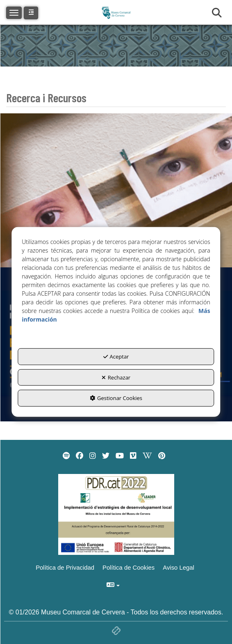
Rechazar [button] (116, 377)
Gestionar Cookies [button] (116, 398)
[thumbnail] (116, 190)
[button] (31, 13)
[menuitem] (66, 456)
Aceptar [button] (116, 356)
